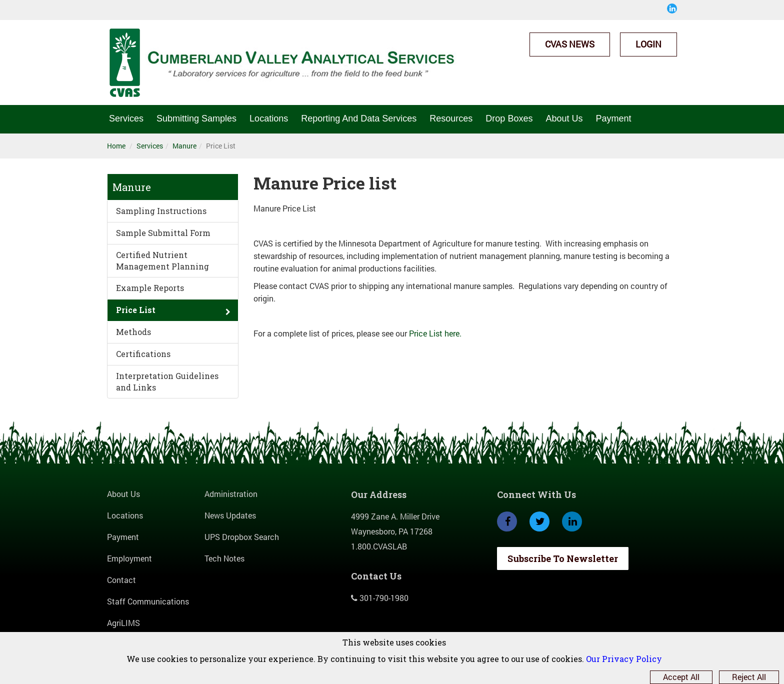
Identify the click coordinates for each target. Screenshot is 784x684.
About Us (564, 118)
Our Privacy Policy (624, 659)
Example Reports (150, 288)
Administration (231, 494)
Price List (136, 310)
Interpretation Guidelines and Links (167, 381)
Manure (184, 146)
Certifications (143, 354)
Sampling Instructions (161, 211)
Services (126, 118)
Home (116, 146)
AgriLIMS (123, 623)
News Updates (230, 515)
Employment (129, 558)
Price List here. (435, 333)
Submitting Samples (196, 118)
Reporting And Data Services (359, 118)
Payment (613, 118)
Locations (269, 118)
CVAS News (570, 44)
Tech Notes (224, 558)
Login (648, 44)
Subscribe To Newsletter (563, 558)
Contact (121, 580)
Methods (133, 332)
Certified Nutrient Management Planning (162, 260)
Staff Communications (148, 601)
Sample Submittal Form (163, 233)
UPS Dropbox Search (242, 537)
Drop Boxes (509, 118)
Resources (451, 118)
